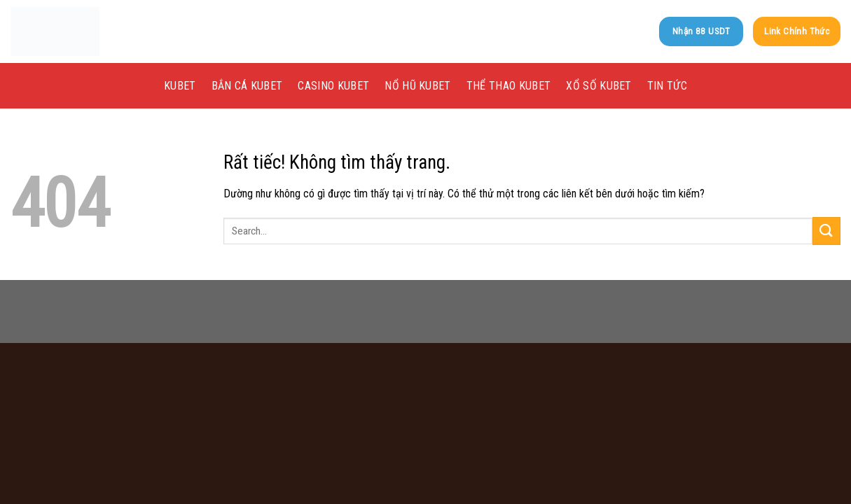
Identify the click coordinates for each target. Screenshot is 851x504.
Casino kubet (333, 86)
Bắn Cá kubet (247, 86)
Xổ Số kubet (599, 86)
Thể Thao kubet (508, 86)
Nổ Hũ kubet (418, 86)
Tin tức (667, 86)
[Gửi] (826, 231)
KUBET (180, 86)
